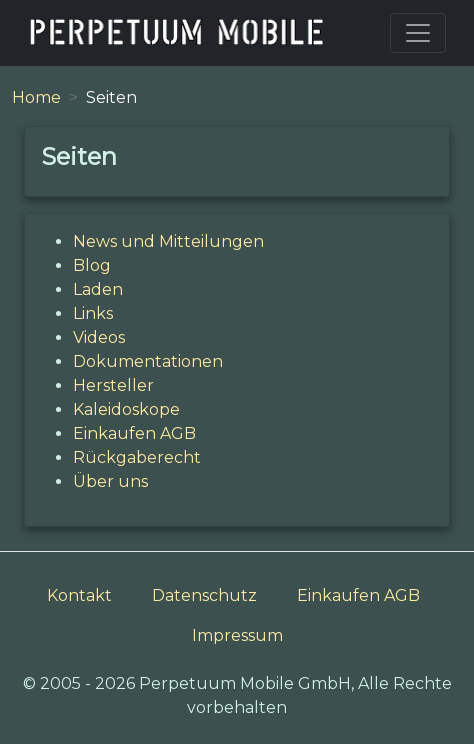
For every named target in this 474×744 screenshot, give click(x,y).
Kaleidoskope (126, 409)
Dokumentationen (148, 361)
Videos (99, 337)
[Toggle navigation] (418, 33)
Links (93, 313)
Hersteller (113, 385)
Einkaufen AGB (134, 433)
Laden (98, 289)
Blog (92, 265)
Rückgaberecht (137, 457)
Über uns (110, 481)
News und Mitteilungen (168, 241)
